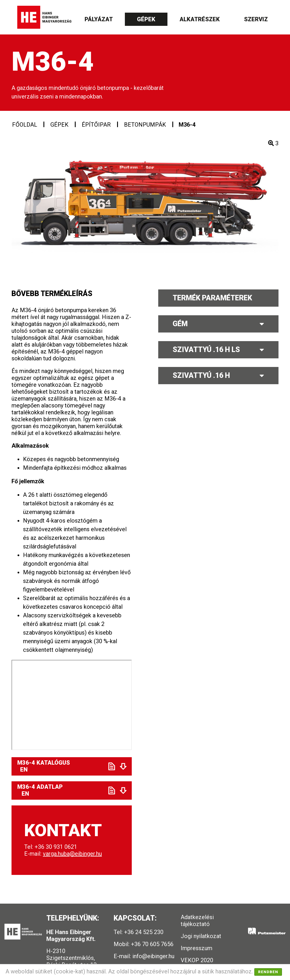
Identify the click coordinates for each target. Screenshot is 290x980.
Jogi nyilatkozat (201, 936)
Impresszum (196, 948)
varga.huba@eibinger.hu (72, 854)
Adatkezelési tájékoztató (197, 921)
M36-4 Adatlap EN (61, 790)
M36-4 (187, 125)
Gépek (146, 19)
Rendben (268, 972)
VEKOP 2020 (197, 960)
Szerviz (256, 19)
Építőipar (96, 125)
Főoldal (25, 125)
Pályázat (99, 19)
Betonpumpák (145, 125)
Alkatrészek (200, 19)
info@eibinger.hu (153, 956)
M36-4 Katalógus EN (62, 766)
